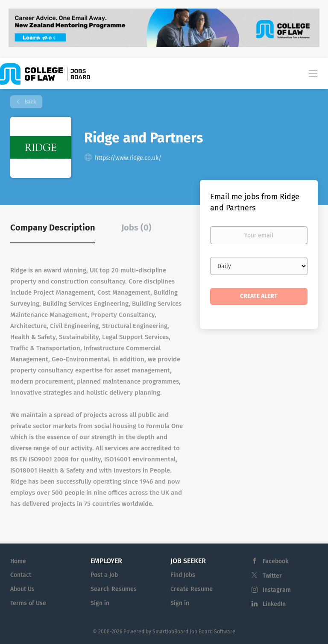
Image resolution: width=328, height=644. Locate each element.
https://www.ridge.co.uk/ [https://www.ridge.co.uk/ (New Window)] (128, 158)
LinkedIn (274, 604)
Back (30, 102)
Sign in (100, 603)
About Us (22, 589)
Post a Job (104, 575)
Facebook (275, 561)
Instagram (277, 590)
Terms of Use (28, 603)
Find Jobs (183, 575)
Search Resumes (114, 589)
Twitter (272, 576)
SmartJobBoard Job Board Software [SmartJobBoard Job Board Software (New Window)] (194, 632)
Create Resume (192, 589)
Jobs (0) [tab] (136, 227)
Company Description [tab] (53, 227)
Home (18, 561)
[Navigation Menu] (313, 73)
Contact (21, 575)
